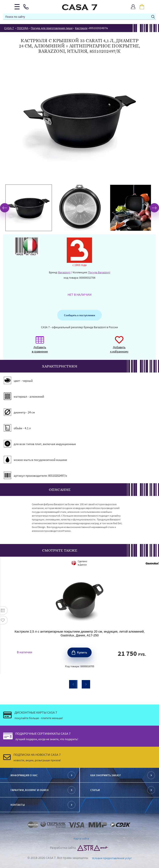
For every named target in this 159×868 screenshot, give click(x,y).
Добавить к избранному (119, 347)
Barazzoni (64, 272)
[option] (29, 208)
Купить (82, 652)
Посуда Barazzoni (99, 272)
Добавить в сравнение (40, 347)
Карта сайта (81, 838)
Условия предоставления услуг (112, 858)
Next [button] (154, 208)
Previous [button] (5, 208)
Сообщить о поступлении (79, 315)
